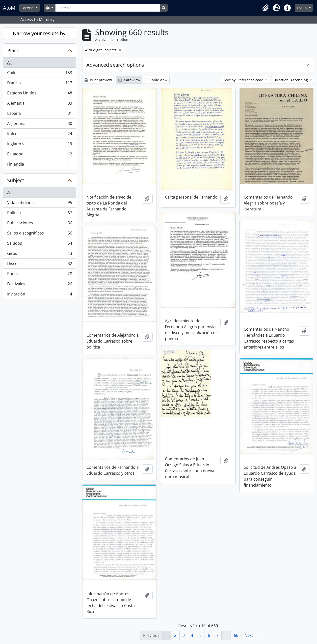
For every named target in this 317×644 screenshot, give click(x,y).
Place (13, 50)
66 (236, 635)
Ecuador (40, 155)
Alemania (40, 104)
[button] (265, 8)
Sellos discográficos (40, 234)
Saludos (40, 244)
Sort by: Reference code (244, 80)
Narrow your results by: (40, 33)
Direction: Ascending (291, 80)
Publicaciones (40, 224)
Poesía (40, 275)
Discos (40, 265)
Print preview (98, 80)
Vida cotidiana (40, 204)
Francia (40, 84)
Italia (40, 135)
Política (40, 214)
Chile (40, 74)
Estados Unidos (40, 94)
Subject (16, 180)
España (40, 114)
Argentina (40, 125)
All (9, 62)
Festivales (40, 285)
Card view (129, 80)
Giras (40, 254)
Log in (302, 8)
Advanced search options (115, 65)
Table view (156, 80)
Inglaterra (40, 145)
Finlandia (40, 165)
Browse (28, 8)
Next (249, 635)
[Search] (107, 8)
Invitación (40, 295)
